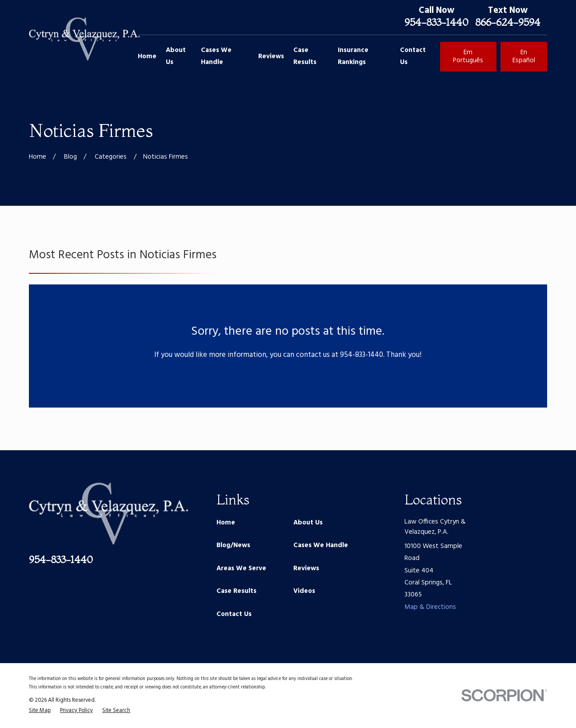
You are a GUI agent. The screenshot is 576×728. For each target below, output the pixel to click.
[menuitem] (40, 711)
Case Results (236, 591)
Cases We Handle (321, 545)
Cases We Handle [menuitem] (216, 56)
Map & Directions (430, 607)
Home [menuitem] (147, 56)
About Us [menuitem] (176, 56)
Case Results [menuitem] (305, 56)
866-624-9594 (508, 22)
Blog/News (233, 545)
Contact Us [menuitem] (413, 56)
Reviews (306, 568)
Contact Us (234, 614)
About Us (308, 523)
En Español (524, 56)
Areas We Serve (241, 568)
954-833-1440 (436, 22)
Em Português (468, 56)
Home (226, 523)
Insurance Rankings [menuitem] (353, 56)
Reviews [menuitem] (271, 56)
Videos (304, 591)
